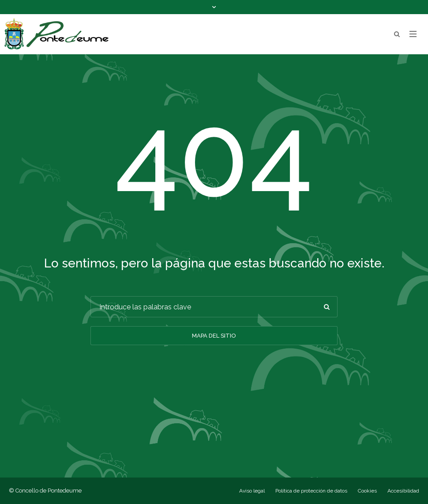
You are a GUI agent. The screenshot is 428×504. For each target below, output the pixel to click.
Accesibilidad (403, 491)
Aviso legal (252, 491)
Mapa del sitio (214, 336)
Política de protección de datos (311, 491)
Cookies (367, 491)
